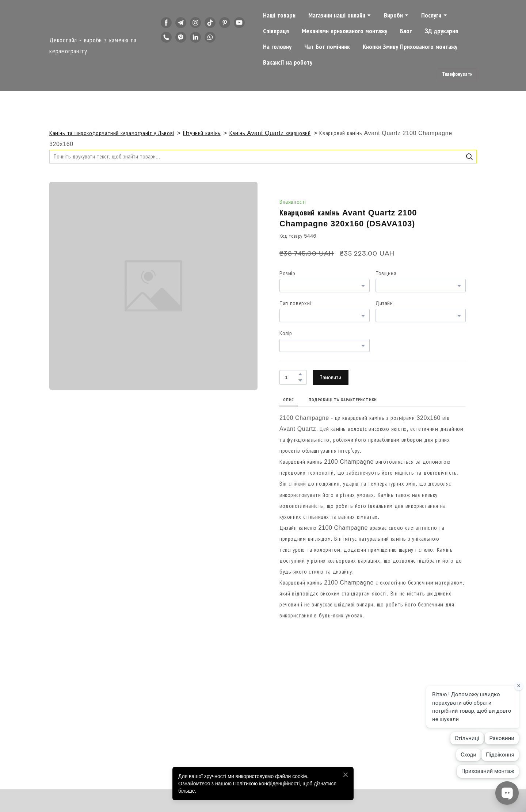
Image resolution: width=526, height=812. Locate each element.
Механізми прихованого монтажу (344, 31)
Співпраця (276, 31)
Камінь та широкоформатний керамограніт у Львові (112, 133)
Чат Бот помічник (327, 47)
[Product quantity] (291, 377)
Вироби (393, 15)
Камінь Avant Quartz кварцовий (270, 133)
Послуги (431, 15)
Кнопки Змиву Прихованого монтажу (410, 47)
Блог (406, 31)
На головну (277, 47)
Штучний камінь (202, 133)
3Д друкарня (441, 31)
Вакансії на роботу (288, 62)
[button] (166, 23)
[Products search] (263, 156)
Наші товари (279, 15)
